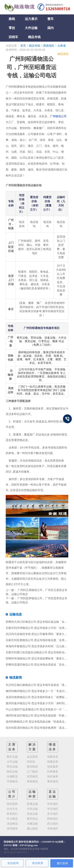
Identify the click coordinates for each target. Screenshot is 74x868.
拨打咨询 (62, 863)
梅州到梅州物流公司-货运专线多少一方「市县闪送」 (38, 691)
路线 (12, 19)
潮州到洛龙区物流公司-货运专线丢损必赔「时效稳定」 (39, 715)
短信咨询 (13, 863)
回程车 (13, 37)
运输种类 (32, 794)
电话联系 (38, 863)
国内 (51, 28)
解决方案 (32, 747)
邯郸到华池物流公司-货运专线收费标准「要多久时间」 (39, 658)
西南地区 (49, 46)
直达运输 (52, 794)
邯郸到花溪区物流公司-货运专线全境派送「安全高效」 (39, 665)
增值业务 (52, 747)
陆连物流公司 (11, 842)
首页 (23, 46)
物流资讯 (63, 54)
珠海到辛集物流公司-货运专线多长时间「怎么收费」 (38, 646)
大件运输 (31, 28)
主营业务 (12, 747)
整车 (51, 19)
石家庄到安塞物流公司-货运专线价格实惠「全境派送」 (39, 640)
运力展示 (31, 19)
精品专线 (34, 37)
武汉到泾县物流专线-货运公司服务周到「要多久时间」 (39, 634)
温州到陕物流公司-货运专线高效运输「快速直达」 (37, 722)
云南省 (62, 46)
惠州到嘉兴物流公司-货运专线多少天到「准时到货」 (38, 703)
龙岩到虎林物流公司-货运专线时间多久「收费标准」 (38, 697)
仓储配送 (12, 776)
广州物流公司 (58, 116)
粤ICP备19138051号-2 (16, 852)
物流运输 (12, 772)
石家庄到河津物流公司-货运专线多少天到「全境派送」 (39, 628)
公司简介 (12, 794)
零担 (12, 28)
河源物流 (12, 781)
